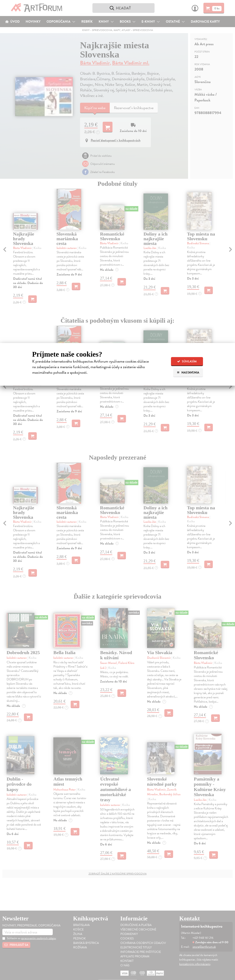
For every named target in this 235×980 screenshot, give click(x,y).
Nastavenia (188, 373)
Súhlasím (187, 361)
